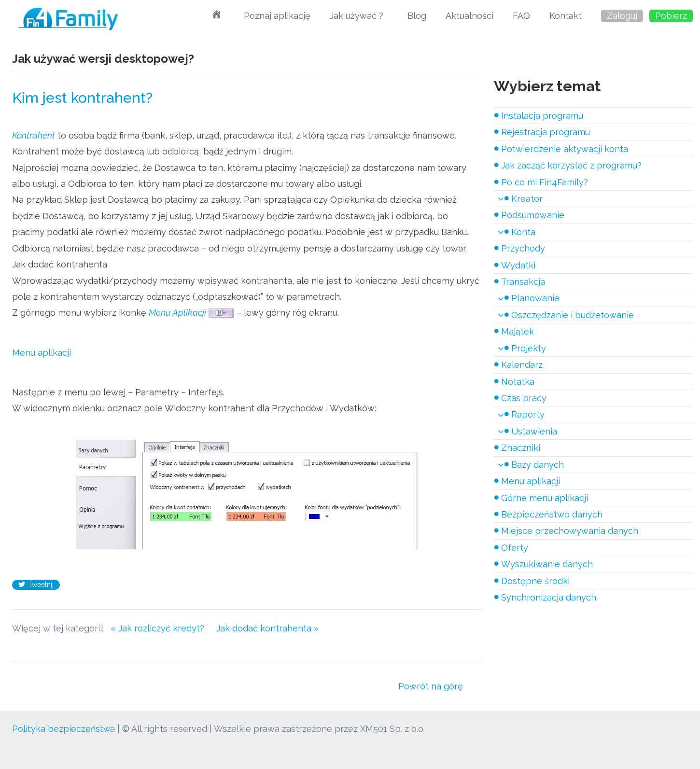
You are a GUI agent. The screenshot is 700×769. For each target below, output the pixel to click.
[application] (498, 199)
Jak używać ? (359, 16)
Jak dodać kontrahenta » (267, 628)
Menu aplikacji (42, 353)
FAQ (521, 16)
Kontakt (566, 16)
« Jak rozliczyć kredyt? (163, 628)
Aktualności (469, 16)
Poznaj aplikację (277, 16)
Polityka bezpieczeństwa (64, 729)
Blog (417, 16)
